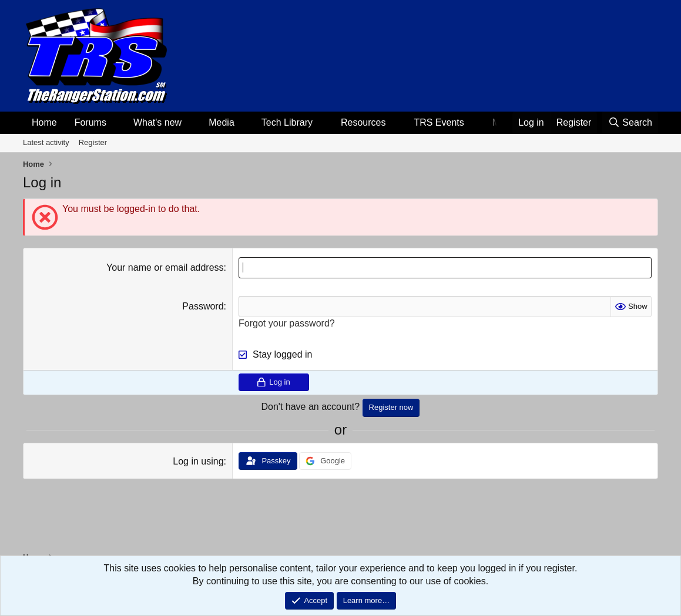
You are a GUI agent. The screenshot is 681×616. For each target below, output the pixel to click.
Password (203, 306)
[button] (116, 123)
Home (44, 122)
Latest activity (46, 142)
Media (222, 122)
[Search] (630, 123)
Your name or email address (165, 267)
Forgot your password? (287, 323)
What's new (157, 122)
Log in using (198, 461)
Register (93, 142)
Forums (90, 122)
